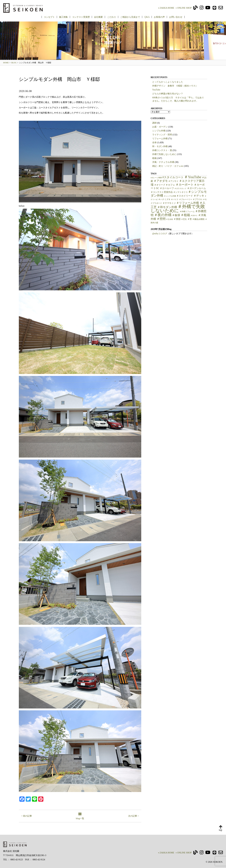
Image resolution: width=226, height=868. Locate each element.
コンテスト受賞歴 (81, 17)
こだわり (112, 17)
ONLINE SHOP (184, 8)
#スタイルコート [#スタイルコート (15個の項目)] (173, 177)
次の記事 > (133, 816)
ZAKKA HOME (166, 8)
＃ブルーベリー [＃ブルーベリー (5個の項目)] (186, 199)
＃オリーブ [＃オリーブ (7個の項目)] (160, 185)
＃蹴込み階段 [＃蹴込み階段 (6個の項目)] (198, 219)
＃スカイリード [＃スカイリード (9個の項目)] (185, 196)
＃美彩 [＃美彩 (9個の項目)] (177, 219)
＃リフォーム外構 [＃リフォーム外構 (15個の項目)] (188, 203)
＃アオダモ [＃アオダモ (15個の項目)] (161, 181)
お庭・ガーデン (160, 127)
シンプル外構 (159, 131)
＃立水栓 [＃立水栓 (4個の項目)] (169, 219)
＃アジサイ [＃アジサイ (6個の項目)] (173, 181)
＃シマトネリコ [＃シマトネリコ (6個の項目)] (180, 192)
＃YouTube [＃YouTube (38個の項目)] (193, 177)
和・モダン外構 (160, 146)
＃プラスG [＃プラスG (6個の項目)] (198, 199)
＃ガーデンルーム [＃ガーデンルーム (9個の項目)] (196, 188)
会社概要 (98, 17)
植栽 (154, 158)
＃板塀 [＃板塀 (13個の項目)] (176, 215)
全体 (154, 142)
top (221, 828)
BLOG (14, 63)
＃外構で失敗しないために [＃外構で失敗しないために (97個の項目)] (178, 209)
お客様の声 (159, 17)
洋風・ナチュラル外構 (163, 162)
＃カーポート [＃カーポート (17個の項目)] (185, 185)
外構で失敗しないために (164, 154)
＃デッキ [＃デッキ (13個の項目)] (199, 196)
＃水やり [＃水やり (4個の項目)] (194, 216)
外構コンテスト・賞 (162, 150)
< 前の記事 (27, 816)
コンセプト (49, 17)
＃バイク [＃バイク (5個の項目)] (175, 199)
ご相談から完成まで (130, 17)
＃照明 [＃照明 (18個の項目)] (161, 219)
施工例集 (63, 17)
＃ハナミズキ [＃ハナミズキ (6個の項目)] (164, 199)
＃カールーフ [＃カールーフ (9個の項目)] (167, 188)
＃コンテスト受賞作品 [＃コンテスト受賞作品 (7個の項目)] (162, 192)
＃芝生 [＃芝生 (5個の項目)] (184, 219)
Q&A (147, 17)
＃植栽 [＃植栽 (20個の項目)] (185, 215)
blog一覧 (80, 816)
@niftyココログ (160, 234)
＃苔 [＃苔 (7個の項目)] (190, 219)
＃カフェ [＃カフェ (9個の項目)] (170, 185)
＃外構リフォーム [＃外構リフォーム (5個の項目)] (187, 212)
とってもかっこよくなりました (168, 82)
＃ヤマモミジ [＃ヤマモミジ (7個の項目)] (169, 203)
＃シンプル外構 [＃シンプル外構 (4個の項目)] (170, 196)
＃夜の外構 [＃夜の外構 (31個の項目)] (163, 215)
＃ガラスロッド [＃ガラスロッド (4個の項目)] (180, 189)
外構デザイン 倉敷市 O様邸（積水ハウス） (175, 86)
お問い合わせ (176, 17)
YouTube (156, 90)
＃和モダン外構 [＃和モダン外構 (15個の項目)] (167, 207)
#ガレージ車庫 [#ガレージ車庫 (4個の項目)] (156, 178)
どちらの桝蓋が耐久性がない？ (168, 94)
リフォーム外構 (160, 139)
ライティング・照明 (162, 135)
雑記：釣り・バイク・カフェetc (168, 166)
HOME (6, 63)
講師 (154, 123)
